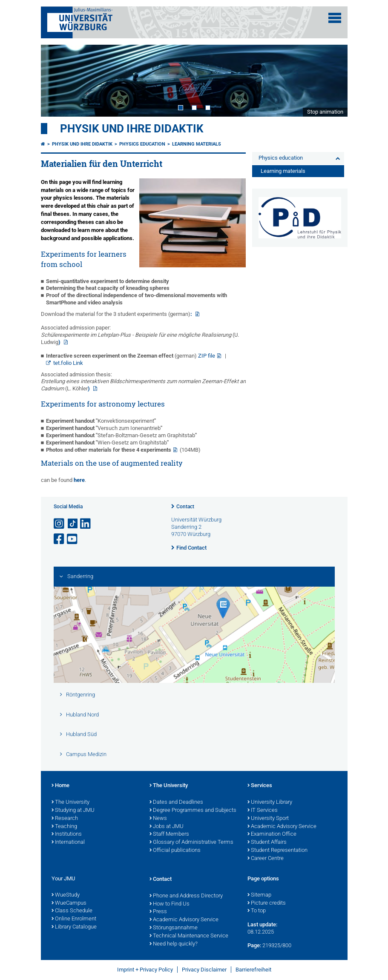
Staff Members (169, 834)
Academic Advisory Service (282, 827)
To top (257, 911)
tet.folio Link (68, 363)
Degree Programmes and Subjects (193, 811)
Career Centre (266, 859)
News (158, 819)
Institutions (67, 834)
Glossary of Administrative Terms (191, 842)
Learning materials (197, 144)
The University (70, 802)
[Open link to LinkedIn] (86, 524)
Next (333, 80)
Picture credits (267, 903)
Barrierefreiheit (253, 970)
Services (260, 786)
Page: (254, 945)
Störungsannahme (174, 928)
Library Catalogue (74, 927)
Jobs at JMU (167, 827)
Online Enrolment (74, 919)
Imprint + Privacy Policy (145, 970)
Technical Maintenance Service (189, 936)
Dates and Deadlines (176, 802)
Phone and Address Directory (186, 896)
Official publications (175, 851)
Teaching (64, 827)
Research (65, 819)
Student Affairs (267, 842)
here (79, 480)
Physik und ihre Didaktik (132, 129)
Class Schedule (72, 911)
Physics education (142, 144)
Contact (185, 507)
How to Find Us (170, 904)
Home (60, 786)
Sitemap (259, 895)
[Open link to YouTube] (73, 539)
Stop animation (325, 112)
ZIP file (207, 356)
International (68, 842)
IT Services (263, 811)
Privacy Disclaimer (204, 970)
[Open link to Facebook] (60, 539)
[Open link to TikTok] (73, 524)
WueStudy (66, 895)
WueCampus (69, 903)
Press (158, 912)
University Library (270, 802)
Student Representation (277, 851)
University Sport (268, 819)
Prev (56, 80)
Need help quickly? (174, 944)
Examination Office (272, 834)
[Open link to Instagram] (60, 524)
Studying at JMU (73, 811)
